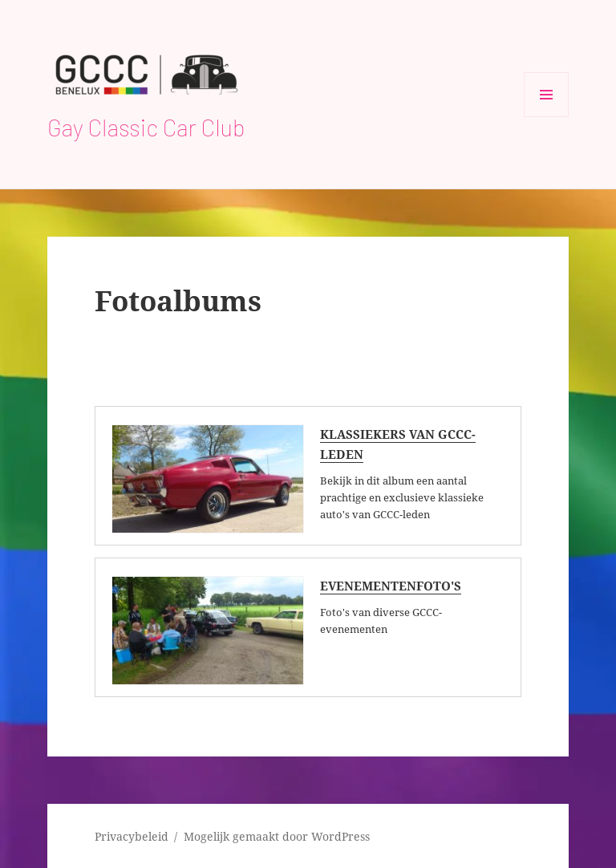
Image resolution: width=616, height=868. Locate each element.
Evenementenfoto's (391, 586)
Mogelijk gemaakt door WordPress (277, 836)
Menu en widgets (547, 117)
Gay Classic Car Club (146, 127)
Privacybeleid (132, 836)
